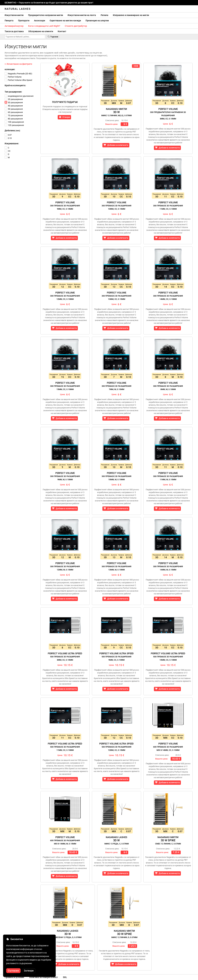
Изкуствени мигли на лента (82, 15)
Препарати (24, 21)
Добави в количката (116, 145)
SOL (65, 977)
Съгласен (13, 971)
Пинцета (9, 21)
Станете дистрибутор (76, 26)
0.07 (8, 135)
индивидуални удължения (19, 96)
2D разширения (14, 99)
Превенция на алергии (97, 21)
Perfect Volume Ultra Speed (18, 80)
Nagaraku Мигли (116, 112)
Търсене (53, 37)
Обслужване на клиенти (41, 31)
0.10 (8, 138)
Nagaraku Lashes (117, 840)
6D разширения (14, 112)
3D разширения (14, 102)
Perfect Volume (13, 77)
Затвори (29, 971)
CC (8, 151)
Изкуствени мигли (14, 15)
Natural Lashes (18, 9)
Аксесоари (40, 21)
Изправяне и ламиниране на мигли (131, 15)
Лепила (104, 15)
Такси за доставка (14, 31)
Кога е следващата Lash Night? (44, 26)
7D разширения (14, 115)
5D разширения (14, 109)
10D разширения (14, 122)
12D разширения (14, 125)
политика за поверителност (44, 977)
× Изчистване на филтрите (18, 64)
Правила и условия (14, 977)
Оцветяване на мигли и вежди (65, 21)
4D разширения (14, 106)
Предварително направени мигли (46, 15)
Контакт (62, 31)
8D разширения (14, 119)
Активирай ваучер (14, 26)
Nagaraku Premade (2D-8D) (18, 74)
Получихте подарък (65, 102)
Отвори (64, 117)
